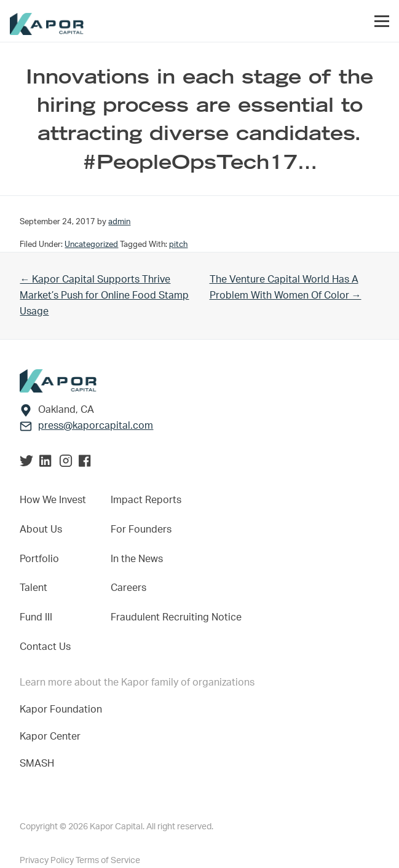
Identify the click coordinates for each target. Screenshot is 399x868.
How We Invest (53, 500)
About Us (41, 530)
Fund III (36, 617)
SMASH (37, 764)
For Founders (141, 530)
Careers (128, 588)
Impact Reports (146, 500)
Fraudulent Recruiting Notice (176, 617)
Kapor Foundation (63, 710)
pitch (178, 244)
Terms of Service (108, 861)
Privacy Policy (48, 861)
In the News (137, 559)
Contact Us (45, 647)
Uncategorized (91, 244)
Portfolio (39, 559)
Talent (34, 588)
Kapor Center (53, 737)
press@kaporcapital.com (96, 426)
